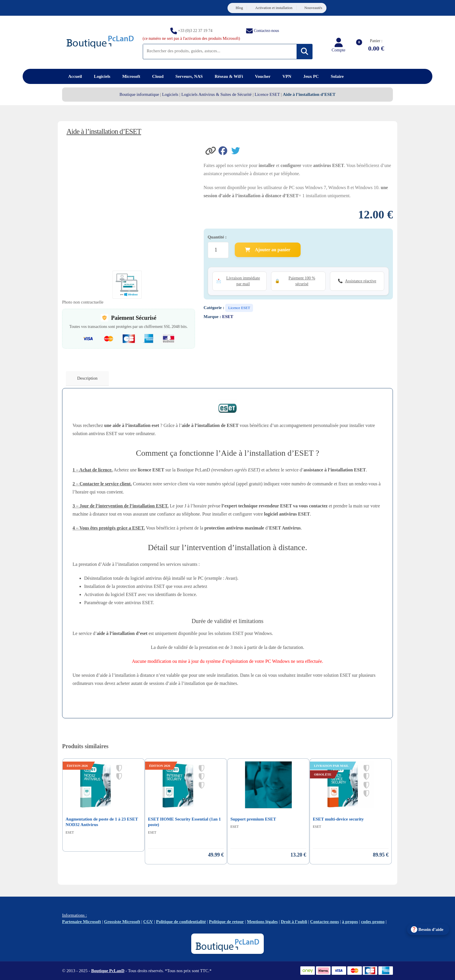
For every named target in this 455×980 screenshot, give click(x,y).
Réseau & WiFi (229, 76)
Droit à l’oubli (294, 922)
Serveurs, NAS (189, 76)
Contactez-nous (267, 30)
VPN (287, 76)
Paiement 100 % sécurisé (302, 281)
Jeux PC (311, 76)
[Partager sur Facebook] (225, 150)
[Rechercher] (305, 52)
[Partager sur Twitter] (237, 150)
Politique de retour (226, 922)
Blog (239, 8)
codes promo (373, 922)
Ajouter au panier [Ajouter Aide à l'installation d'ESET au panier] (268, 250)
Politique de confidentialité (181, 922)
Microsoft (131, 76)
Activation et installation (274, 8)
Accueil (75, 76)
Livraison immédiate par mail (243, 281)
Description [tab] (87, 378)
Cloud (158, 76)
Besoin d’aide (431, 929)
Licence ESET (267, 94)
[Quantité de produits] (218, 250)
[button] (211, 150)
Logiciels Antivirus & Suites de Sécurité (216, 94)
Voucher (263, 76)
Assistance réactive (361, 281)
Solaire (337, 76)
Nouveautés (313, 8)
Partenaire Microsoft (82, 922)
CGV (148, 922)
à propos (350, 922)
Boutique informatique (139, 94)
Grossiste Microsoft (122, 922)
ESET (228, 317)
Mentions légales (262, 922)
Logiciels (102, 76)
